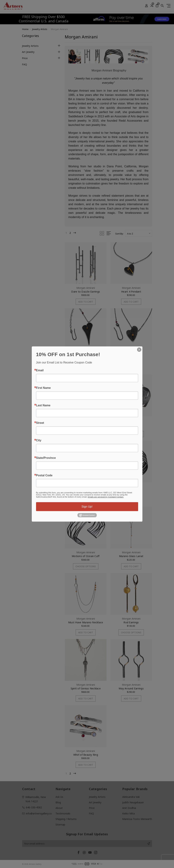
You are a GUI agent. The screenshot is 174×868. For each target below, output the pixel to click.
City (39, 440)
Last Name (43, 405)
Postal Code (44, 475)
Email (40, 370)
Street (40, 423)
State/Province (46, 458)
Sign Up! (87, 507)
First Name (43, 388)
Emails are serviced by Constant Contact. (106, 497)
